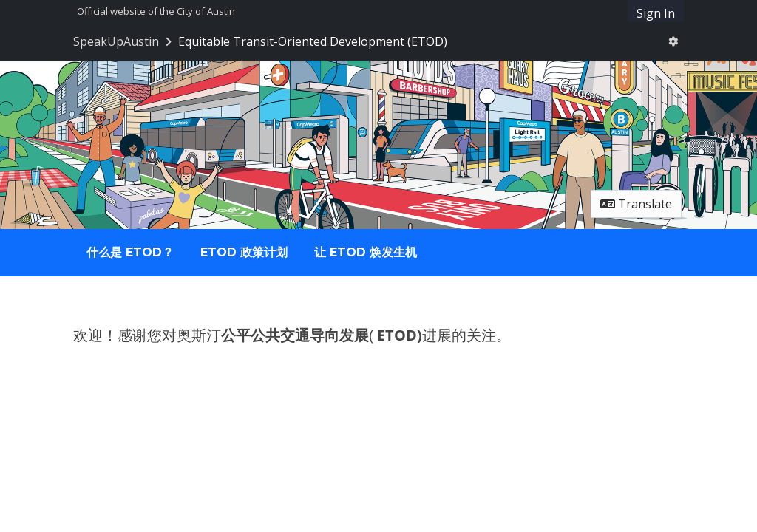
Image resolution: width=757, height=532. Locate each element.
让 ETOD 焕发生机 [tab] (366, 252)
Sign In (656, 13)
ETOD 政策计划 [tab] (244, 252)
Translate (636, 204)
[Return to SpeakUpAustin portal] (124, 41)
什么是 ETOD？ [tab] (130, 252)
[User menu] (673, 41)
